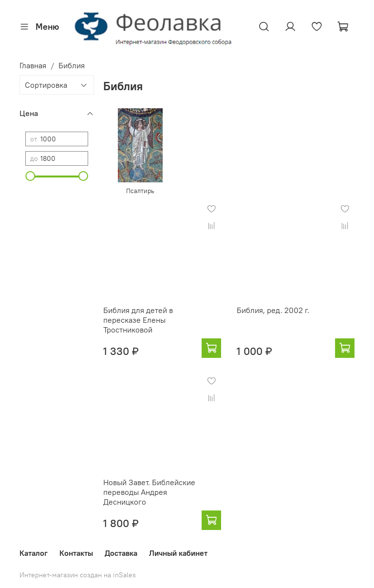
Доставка (121, 553)
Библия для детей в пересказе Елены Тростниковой (138, 320)
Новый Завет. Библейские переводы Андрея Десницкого (149, 492)
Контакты (76, 553)
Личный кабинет (178, 553)
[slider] (30, 176)
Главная (33, 65)
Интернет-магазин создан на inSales (78, 575)
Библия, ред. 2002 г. (273, 310)
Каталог (34, 553)
